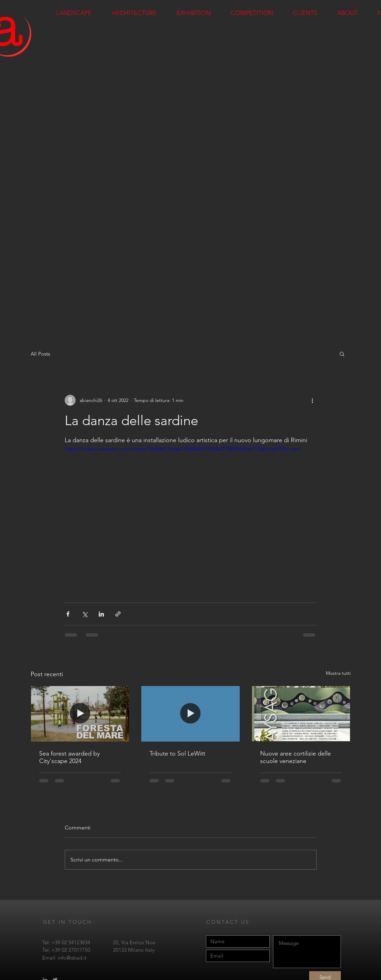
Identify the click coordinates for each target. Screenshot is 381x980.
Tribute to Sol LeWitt (177, 753)
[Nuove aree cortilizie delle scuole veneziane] (301, 714)
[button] (342, 354)
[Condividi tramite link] (118, 614)
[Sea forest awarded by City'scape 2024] (80, 714)
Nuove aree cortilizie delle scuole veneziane (296, 757)
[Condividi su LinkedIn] (101, 614)
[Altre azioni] (313, 400)
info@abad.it (72, 958)
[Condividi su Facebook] (68, 614)
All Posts (40, 354)
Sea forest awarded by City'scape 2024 (69, 757)
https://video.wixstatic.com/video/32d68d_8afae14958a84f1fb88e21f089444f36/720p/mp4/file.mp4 (182, 449)
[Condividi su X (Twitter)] (85, 614)
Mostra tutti (338, 673)
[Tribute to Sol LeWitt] (190, 714)
